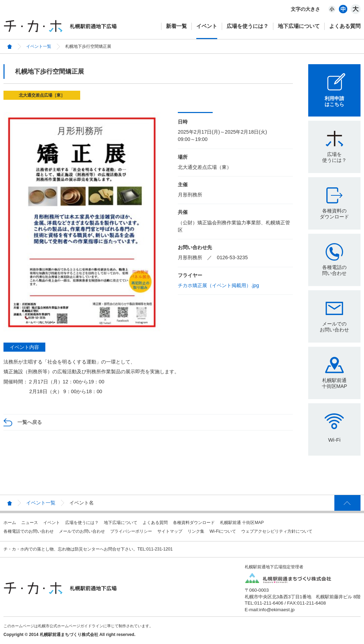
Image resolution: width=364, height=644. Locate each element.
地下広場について (299, 26)
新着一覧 (176, 26)
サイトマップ (170, 531)
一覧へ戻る (30, 422)
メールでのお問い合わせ (334, 327)
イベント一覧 (39, 46)
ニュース (30, 523)
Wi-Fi (334, 440)
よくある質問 (345, 26)
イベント (207, 26)
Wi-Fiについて (223, 531)
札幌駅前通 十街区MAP (242, 523)
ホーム (10, 523)
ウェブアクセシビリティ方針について (277, 531)
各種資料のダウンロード (334, 214)
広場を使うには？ (248, 26)
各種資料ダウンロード (194, 523)
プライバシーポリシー (131, 531)
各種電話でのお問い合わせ (29, 531)
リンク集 (196, 531)
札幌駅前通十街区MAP (335, 383)
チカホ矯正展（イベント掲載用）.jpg (218, 285)
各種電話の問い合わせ (334, 270)
